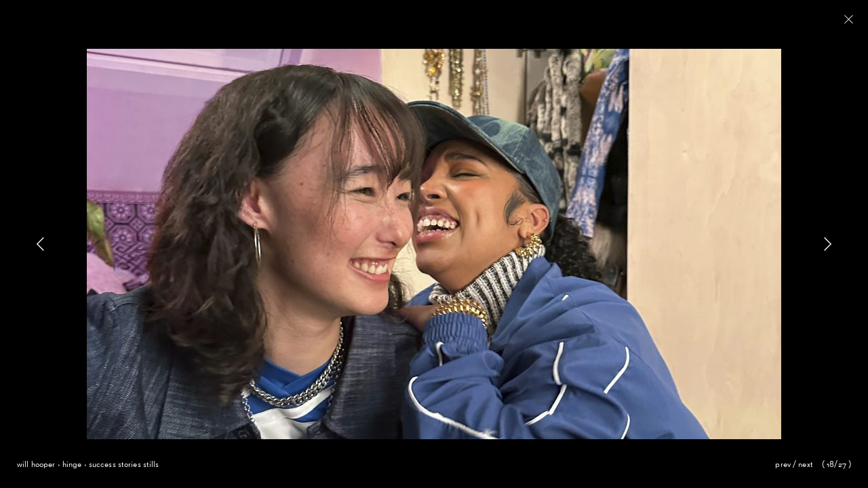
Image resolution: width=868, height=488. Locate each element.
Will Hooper (36, 465)
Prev (783, 465)
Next (806, 465)
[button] (827, 244)
